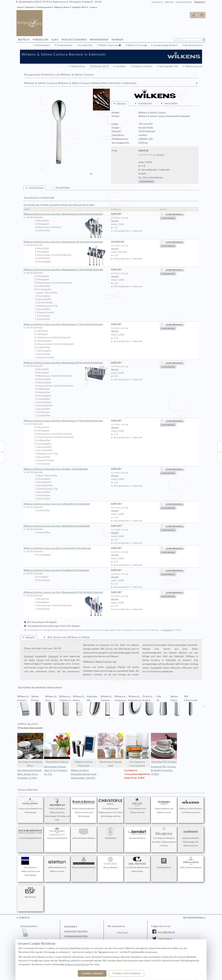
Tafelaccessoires (194, 66)
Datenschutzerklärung (77, 964)
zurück (24, 918)
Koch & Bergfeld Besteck (30, 833)
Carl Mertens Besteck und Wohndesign (137, 865)
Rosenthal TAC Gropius (164, 748)
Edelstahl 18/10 (79, 7)
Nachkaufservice (194, 45)
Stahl (32, 660)
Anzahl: (142, 173)
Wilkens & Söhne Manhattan (84, 750)
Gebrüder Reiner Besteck (84, 833)
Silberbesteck (43, 45)
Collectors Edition (142, 66)
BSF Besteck (30, 892)
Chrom (40, 660)
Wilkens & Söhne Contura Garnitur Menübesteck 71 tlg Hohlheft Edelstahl (63, 270)
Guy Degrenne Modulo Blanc (30, 750)
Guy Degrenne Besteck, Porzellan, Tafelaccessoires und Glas (164, 837)
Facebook (165, 932)
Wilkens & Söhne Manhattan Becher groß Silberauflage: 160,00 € (84, 774)
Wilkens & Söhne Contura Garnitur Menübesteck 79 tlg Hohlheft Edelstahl (63, 421)
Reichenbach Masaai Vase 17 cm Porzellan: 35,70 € (56, 770)
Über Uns (169, 2)
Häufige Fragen (76, 932)
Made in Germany (109, 45)
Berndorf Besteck (137, 833)
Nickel (54, 660)
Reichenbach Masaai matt (110, 750)
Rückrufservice (184, 2)
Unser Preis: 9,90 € (134, 778)
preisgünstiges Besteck (165, 45)
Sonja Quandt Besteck (57, 833)
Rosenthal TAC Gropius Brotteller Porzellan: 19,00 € (163, 770)
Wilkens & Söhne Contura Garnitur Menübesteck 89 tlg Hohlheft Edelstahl (65, 363)
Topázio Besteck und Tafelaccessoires (164, 806)
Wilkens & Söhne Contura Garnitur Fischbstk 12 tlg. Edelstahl (56, 570)
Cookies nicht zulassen (126, 973)
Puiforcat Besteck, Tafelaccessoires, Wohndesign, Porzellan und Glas (57, 810)
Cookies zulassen (92, 973)
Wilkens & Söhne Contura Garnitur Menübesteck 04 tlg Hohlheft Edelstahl (65, 592)
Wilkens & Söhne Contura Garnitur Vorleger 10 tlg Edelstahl (56, 469)
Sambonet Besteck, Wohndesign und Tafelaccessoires (191, 837)
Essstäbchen (86, 45)
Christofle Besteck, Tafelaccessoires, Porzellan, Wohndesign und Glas (110, 808)
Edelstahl (29, 656)
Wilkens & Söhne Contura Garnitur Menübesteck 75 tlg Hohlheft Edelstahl (63, 324)
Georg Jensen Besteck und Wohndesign (30, 806)
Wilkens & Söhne (62, 7)
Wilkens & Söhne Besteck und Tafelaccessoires (191, 806)
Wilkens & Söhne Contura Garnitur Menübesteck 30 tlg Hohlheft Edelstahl (65, 242)
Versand (160, 155)
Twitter (163, 939)
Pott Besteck (110, 833)
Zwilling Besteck (164, 863)
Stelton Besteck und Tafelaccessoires (57, 865)
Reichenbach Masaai (57, 748)
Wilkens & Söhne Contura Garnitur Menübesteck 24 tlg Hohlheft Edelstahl (65, 214)
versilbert (121, 66)
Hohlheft (111, 667)
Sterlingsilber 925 (169, 66)
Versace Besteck (110, 863)
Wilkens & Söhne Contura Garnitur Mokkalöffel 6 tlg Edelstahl (57, 526)
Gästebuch (157, 2)
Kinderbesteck (65, 45)
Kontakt (71, 927)
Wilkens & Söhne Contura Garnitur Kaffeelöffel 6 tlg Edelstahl (57, 504)
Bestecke (30, 7)
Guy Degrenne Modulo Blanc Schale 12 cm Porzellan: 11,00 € (30, 774)
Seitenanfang (193, 918)
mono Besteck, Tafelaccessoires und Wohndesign (30, 867)
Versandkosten (76, 936)
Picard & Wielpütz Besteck (84, 863)
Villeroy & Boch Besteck (191, 863)
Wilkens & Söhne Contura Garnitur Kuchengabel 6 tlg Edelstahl (57, 548)
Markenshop (78, 66)
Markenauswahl (44, 7)
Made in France (136, 45)
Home (20, 7)
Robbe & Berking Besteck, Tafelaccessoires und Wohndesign (84, 808)
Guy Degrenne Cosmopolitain (137, 750)
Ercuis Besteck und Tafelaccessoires (137, 806)
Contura (93, 7)
